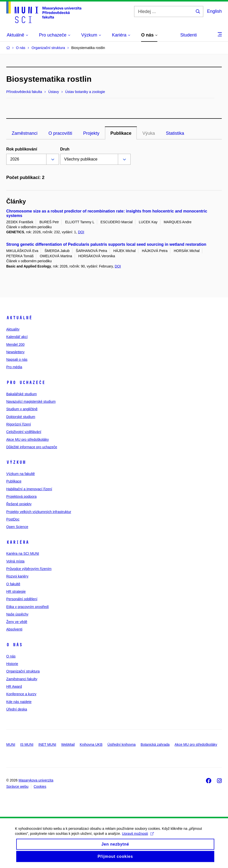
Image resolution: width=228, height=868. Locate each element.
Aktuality (13, 329)
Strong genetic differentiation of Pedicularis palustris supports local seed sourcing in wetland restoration (106, 244)
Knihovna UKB (91, 744)
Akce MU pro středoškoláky (27, 439)
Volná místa (15, 561)
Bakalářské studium (21, 394)
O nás (14, 645)
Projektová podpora (21, 496)
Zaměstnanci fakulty (22, 679)
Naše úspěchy (17, 614)
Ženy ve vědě (17, 622)
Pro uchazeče (26, 382)
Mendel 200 (15, 344)
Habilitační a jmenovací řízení (29, 489)
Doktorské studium (21, 417)
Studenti (189, 35)
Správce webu (17, 786)
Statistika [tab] (175, 133)
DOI (81, 232)
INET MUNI (47, 744)
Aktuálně (19, 318)
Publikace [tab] (121, 133)
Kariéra (18, 542)
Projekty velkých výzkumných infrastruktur (39, 512)
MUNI (11, 744)
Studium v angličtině (22, 409)
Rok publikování (22, 149)
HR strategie (16, 591)
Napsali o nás (17, 359)
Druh (65, 149)
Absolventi (14, 629)
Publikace (14, 481)
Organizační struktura (23, 671)
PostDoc (13, 519)
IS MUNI (27, 744)
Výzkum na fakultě (20, 474)
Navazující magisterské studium (31, 401)
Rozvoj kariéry (17, 576)
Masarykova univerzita (36, 780)
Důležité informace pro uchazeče (32, 447)
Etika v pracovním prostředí (27, 607)
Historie (12, 664)
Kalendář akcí (17, 337)
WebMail (68, 744)
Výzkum (16, 462)
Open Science (17, 527)
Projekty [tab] (91, 133)
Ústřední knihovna (121, 744)
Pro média (14, 367)
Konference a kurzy (21, 694)
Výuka (149, 133)
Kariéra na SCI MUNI (23, 553)
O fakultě (13, 584)
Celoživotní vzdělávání (24, 432)
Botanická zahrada (155, 744)
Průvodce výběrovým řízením (29, 569)
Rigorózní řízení (19, 424)
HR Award (14, 686)
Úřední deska (17, 709)
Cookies (40, 786)
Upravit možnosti (138, 839)
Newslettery (15, 352)
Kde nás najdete (19, 702)
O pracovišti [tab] (60, 133)
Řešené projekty (19, 504)
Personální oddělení (22, 599)
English (214, 11)
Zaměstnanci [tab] (25, 133)
